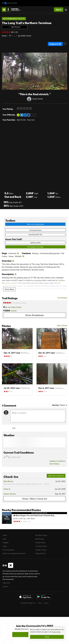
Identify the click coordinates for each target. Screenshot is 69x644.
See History (54, 464)
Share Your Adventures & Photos (14, 553)
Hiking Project (40, 543)
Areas (4, 36)
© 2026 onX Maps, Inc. (28, 603)
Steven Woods (10, 494)
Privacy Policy (56, 632)
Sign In (59, 10)
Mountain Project (41, 535)
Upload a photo (35, 243)
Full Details (62, 298)
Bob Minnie (8, 481)
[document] (47, 634)
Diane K (7, 489)
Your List (31, 120)
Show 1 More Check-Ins (35, 499)
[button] (4, 71)
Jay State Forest (24, 36)
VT (10, 36)
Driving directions (35, 230)
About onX (6, 583)
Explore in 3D (55, 44)
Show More (9, 289)
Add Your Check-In (56, 476)
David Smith (38, 99)
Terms (40, 603)
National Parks (41, 553)
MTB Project (40, 539)
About (5, 535)
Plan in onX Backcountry (35, 224)
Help (4, 539)
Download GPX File (35, 235)
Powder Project (41, 550)
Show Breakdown (34, 315)
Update (57, 461)
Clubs (5, 546)
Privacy (46, 603)
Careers (5, 586)
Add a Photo (62, 325)
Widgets (6, 543)
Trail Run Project (41, 546)
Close (47, 637)
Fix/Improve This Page (35, 247)
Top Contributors (8, 550)
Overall (14, 311)
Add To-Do (21, 120)
